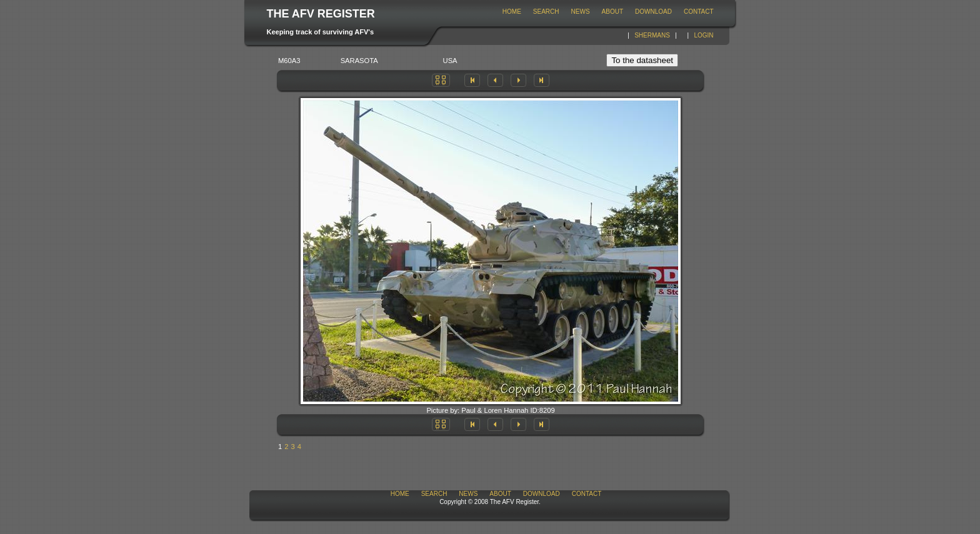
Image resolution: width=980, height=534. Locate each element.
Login (703, 35)
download (653, 12)
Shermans (652, 35)
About (612, 12)
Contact (699, 12)
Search (546, 12)
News (581, 12)
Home (512, 12)
